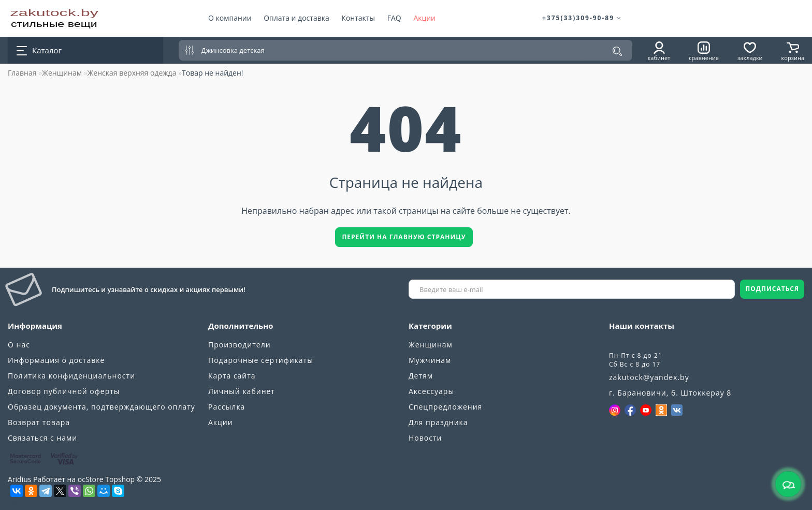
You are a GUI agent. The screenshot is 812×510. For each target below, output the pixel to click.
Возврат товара (39, 422)
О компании (230, 18)
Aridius (19, 479)
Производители (240, 345)
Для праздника (438, 422)
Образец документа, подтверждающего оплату (102, 407)
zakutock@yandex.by (649, 377)
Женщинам (62, 73)
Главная (22, 73)
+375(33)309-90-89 (582, 18)
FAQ (394, 18)
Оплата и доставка (296, 18)
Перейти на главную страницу (404, 237)
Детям (421, 376)
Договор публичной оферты (64, 391)
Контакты (358, 18)
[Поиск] (617, 51)
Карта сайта (232, 376)
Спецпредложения (445, 407)
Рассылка (227, 407)
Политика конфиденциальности (71, 376)
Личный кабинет (242, 391)
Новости (425, 438)
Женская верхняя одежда (132, 73)
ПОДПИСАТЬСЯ (772, 289)
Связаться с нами (42, 438)
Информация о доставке (56, 360)
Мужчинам (430, 360)
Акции (424, 18)
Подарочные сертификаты (261, 360)
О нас (19, 345)
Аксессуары (431, 391)
